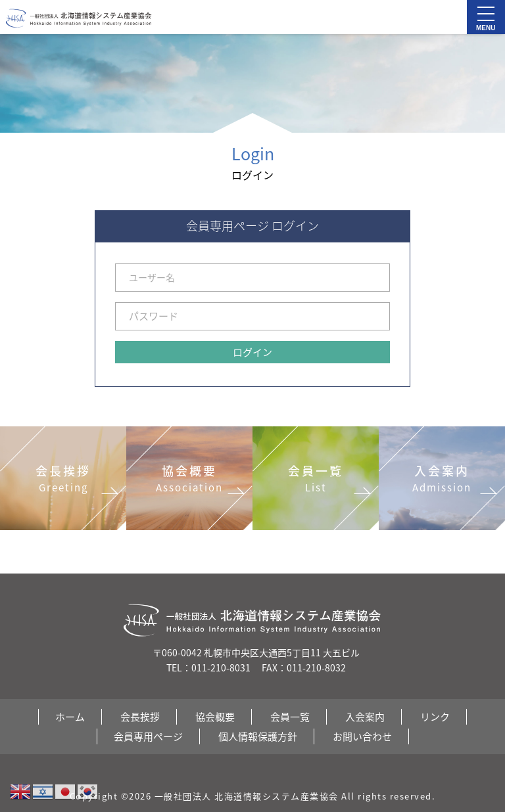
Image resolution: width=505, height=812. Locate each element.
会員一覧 (290, 717)
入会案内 (365, 717)
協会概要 (215, 717)
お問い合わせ (362, 736)
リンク (435, 717)
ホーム (70, 717)
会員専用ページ (148, 736)
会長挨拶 (140, 717)
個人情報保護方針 (258, 736)
